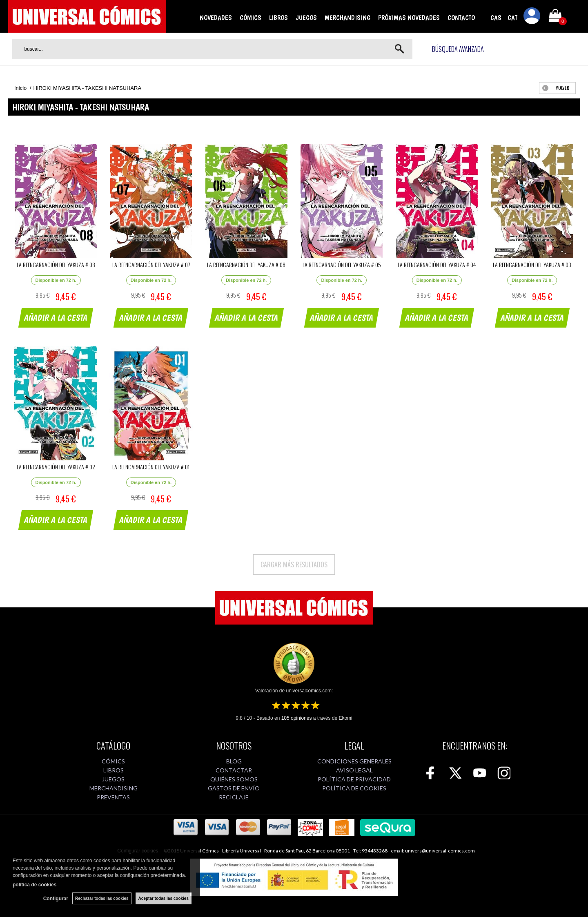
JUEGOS (306, 18)
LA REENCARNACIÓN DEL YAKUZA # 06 (246, 264)
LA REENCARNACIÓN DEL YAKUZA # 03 (532, 264)
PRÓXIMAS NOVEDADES (409, 18)
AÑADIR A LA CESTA (56, 318)
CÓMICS (251, 18)
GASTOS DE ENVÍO (234, 788)
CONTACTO (461, 18)
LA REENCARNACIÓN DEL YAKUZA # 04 (437, 264)
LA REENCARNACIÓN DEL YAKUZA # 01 (151, 467)
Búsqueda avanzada (458, 49)
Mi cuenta (532, 17)
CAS (496, 18)
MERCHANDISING (347, 18)
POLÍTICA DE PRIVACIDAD (354, 779)
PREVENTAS (113, 797)
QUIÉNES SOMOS (234, 779)
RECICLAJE (234, 797)
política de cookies (35, 885)
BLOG (234, 761)
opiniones (297, 718)
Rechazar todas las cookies (102, 898)
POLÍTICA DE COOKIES (354, 788)
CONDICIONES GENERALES (354, 761)
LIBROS (278, 18)
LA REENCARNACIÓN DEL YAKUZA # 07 (151, 264)
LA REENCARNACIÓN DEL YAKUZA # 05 (342, 264)
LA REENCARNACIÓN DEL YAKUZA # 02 (56, 467)
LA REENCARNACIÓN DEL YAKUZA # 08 (56, 264)
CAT (512, 18)
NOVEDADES (216, 18)
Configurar (56, 899)
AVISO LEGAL (354, 770)
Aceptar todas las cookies (164, 898)
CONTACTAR (234, 770)
